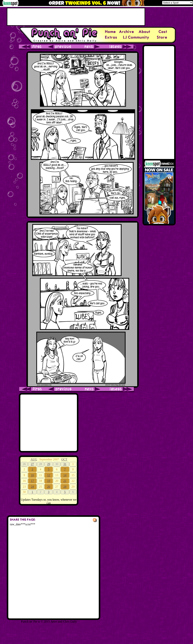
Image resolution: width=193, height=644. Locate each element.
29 (49, 464)
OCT (64, 459)
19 (49, 481)
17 (32, 481)
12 (49, 475)
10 (32, 475)
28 (65, 487)
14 (65, 475)
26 (49, 487)
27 (32, 464)
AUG (34, 459)
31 (65, 464)
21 (65, 481)
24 (32, 487)
